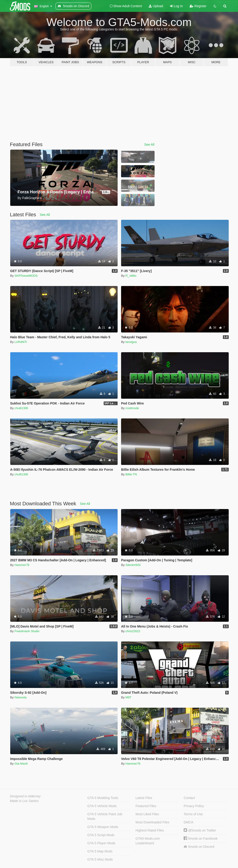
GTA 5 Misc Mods (100, 859)
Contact (189, 798)
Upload (156, 6)
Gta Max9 (21, 764)
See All (149, 145)
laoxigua (131, 342)
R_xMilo (131, 276)
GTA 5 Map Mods (100, 851)
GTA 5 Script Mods (101, 835)
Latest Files (144, 798)
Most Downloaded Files (152, 822)
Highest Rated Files (150, 830)
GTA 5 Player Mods (101, 843)
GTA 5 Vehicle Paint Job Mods (105, 816)
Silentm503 (133, 565)
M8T (129, 697)
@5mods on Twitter (200, 830)
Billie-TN (131, 474)
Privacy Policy (194, 806)
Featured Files (146, 806)
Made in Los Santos (24, 801)
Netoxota (20, 697)
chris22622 (133, 631)
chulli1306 (21, 408)
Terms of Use (193, 814)
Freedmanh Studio (27, 631)
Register (198, 6)
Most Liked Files (147, 814)
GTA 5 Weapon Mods (103, 827)
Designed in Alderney (25, 796)
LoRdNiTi (21, 342)
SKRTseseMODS (26, 276)
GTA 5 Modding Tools (103, 798)
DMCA (188, 822)
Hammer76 (22, 565)
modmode (132, 408)
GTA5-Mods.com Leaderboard (148, 841)
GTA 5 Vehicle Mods (102, 806)
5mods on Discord (199, 847)
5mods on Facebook (201, 838)
